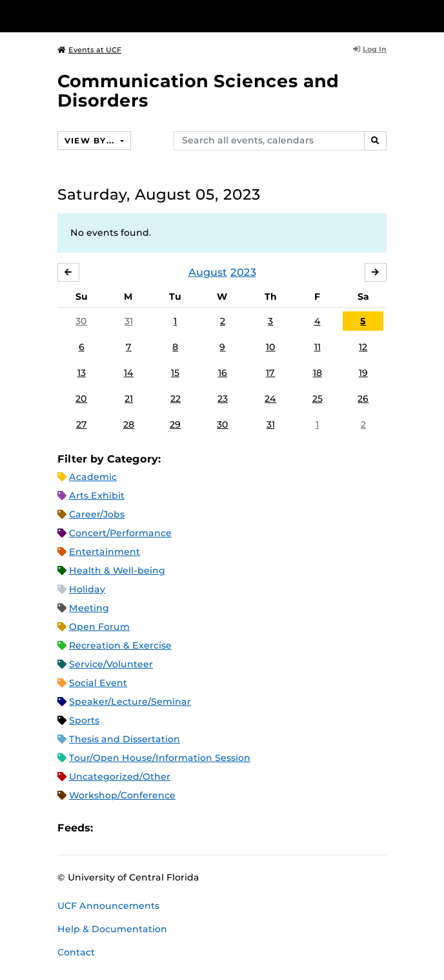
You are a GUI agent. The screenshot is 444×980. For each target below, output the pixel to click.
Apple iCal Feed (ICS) (110, 829)
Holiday (87, 589)
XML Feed (176, 829)
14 (129, 373)
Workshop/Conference (122, 795)
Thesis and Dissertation (125, 739)
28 (129, 424)
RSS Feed (154, 829)
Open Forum (99, 627)
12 (363, 347)
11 (318, 347)
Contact (76, 952)
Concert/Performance (120, 533)
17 (270, 373)
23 (223, 399)
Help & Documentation (112, 929)
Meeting (89, 608)
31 (129, 321)
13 (82, 373)
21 (129, 399)
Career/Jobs (97, 514)
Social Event (98, 683)
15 (175, 373)
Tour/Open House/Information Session (160, 758)
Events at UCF (89, 50)
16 (223, 373)
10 (271, 347)
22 (176, 399)
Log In (370, 49)
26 (363, 399)
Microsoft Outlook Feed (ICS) (132, 829)
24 (270, 399)
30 (81, 321)
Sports (84, 720)
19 (363, 373)
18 (318, 373)
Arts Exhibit (97, 495)
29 (175, 424)
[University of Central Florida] (98, 16)
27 (82, 424)
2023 (243, 272)
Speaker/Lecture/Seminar (130, 702)
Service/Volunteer (111, 664)
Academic (93, 477)
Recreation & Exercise (120, 645)
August (208, 272)
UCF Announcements (108, 906)
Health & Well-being (117, 570)
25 (318, 399)
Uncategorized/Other (120, 777)
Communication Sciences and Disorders (198, 91)
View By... (91, 141)
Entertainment (105, 552)
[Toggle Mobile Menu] (431, 15)
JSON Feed (197, 829)
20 (81, 399)
